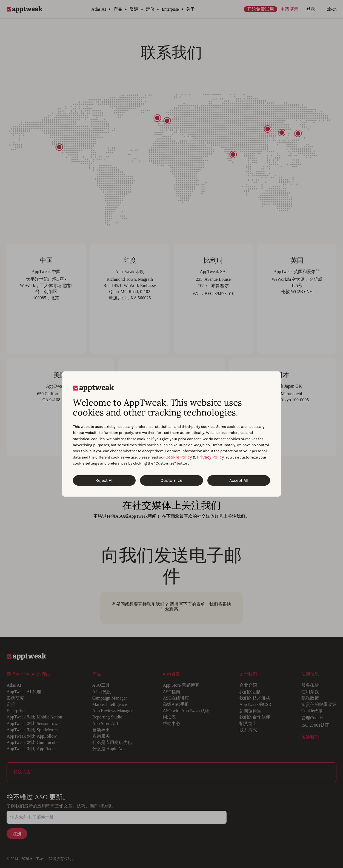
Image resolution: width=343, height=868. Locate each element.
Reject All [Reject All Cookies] (104, 480)
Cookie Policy (179, 457)
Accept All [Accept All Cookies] (239, 480)
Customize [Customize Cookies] (171, 480)
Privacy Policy (210, 457)
